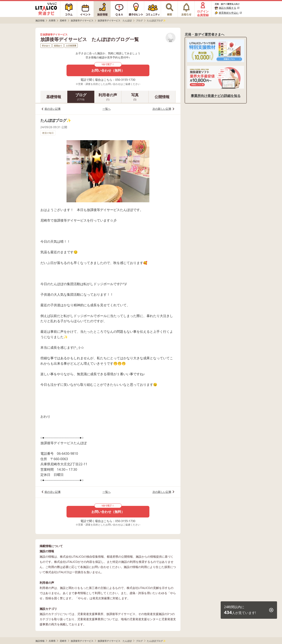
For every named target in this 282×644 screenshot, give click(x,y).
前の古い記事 (53, 109)
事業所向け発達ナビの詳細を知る (216, 96)
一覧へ (107, 109)
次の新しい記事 (162, 109)
